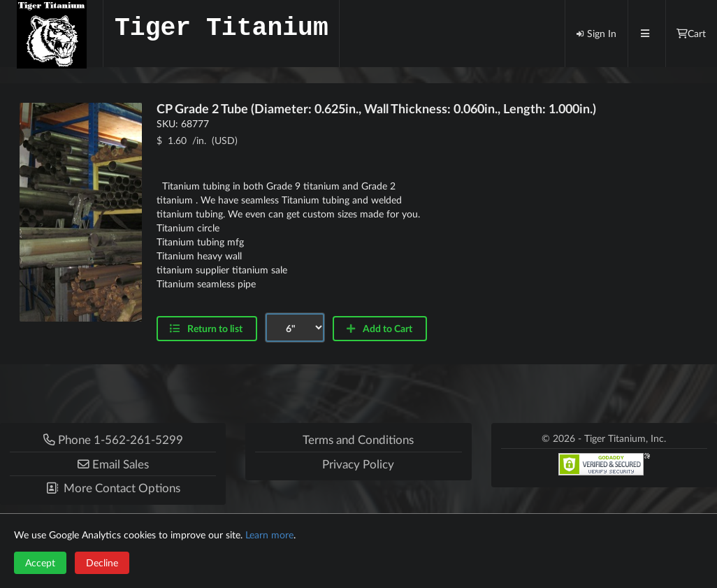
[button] (113, 464)
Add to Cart (379, 328)
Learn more (269, 535)
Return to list (206, 328)
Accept (40, 562)
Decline (102, 562)
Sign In (596, 33)
